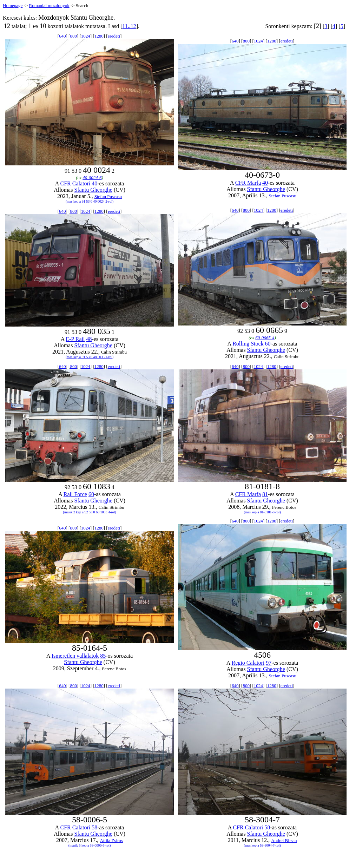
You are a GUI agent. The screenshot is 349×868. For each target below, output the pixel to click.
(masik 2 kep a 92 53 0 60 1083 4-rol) (89, 512)
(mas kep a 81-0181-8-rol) (262, 512)
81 (265, 494)
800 (73, 36)
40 (94, 183)
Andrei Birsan (284, 840)
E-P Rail (75, 339)
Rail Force (75, 494)
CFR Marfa (248, 183)
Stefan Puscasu (108, 196)
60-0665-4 (265, 338)
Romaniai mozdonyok (49, 5)
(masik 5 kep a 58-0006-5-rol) (90, 845)
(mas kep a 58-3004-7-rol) (262, 845)
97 (269, 663)
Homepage (13, 5)
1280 (99, 36)
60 (268, 344)
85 (103, 656)
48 (89, 339)
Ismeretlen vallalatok (75, 656)
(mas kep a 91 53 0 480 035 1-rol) (90, 357)
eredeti (114, 36)
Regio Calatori (248, 663)
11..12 (129, 26)
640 (62, 36)
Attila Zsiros (111, 840)
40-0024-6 (92, 177)
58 (94, 827)
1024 (86, 36)
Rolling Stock (248, 344)
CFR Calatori (75, 183)
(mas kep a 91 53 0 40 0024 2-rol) (90, 201)
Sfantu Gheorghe (93, 190)
